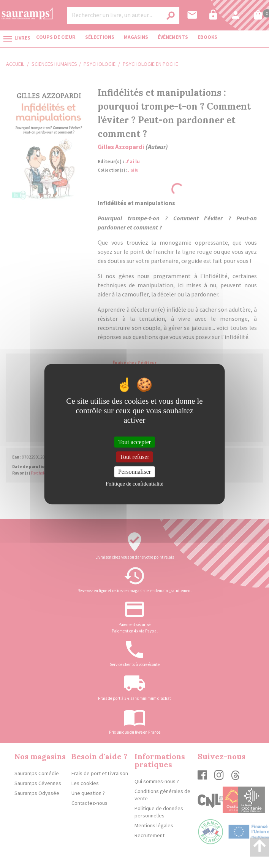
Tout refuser (134, 457)
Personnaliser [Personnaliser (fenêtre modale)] (134, 472)
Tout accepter (134, 442)
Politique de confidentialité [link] (134, 484)
